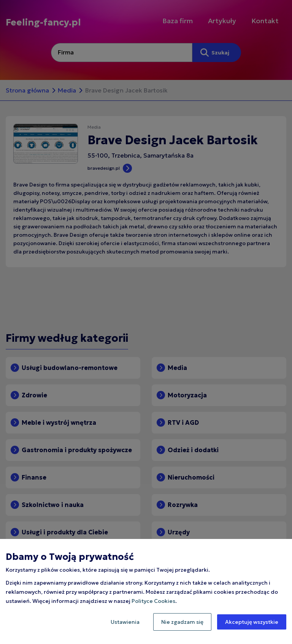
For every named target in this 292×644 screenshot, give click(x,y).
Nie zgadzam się (182, 622)
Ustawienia (125, 622)
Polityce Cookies (153, 601)
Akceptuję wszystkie (252, 622)
